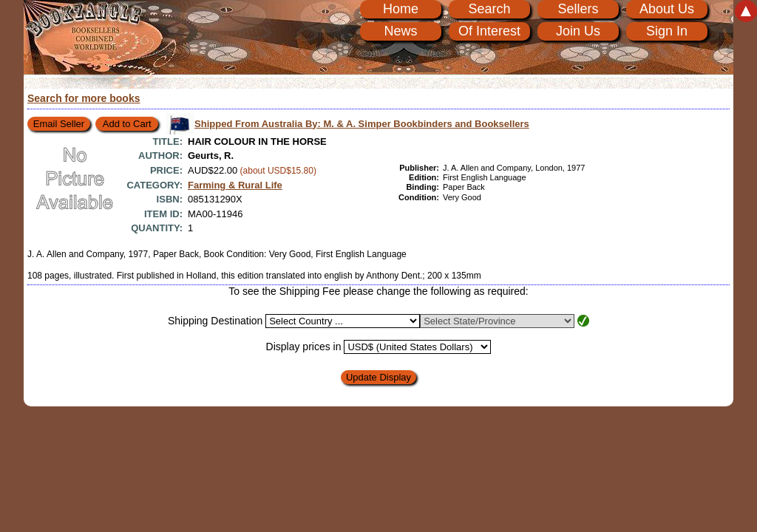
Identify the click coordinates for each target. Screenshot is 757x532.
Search (489, 9)
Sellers (578, 9)
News (400, 31)
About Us (667, 9)
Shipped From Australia (362, 124)
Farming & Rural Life (235, 185)
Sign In (667, 31)
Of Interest (489, 31)
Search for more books (84, 98)
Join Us (578, 31)
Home (401, 9)
